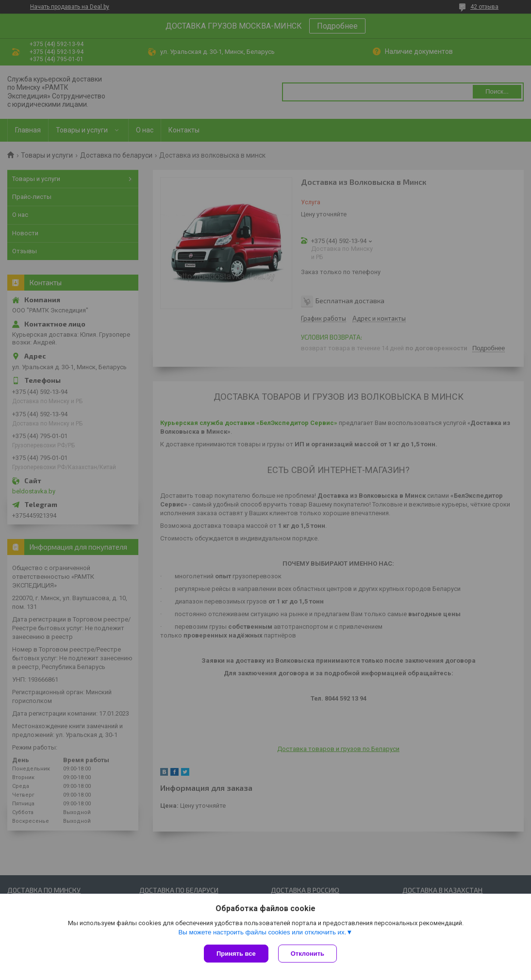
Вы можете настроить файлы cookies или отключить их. (262, 932)
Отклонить (307, 954)
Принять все (236, 954)
